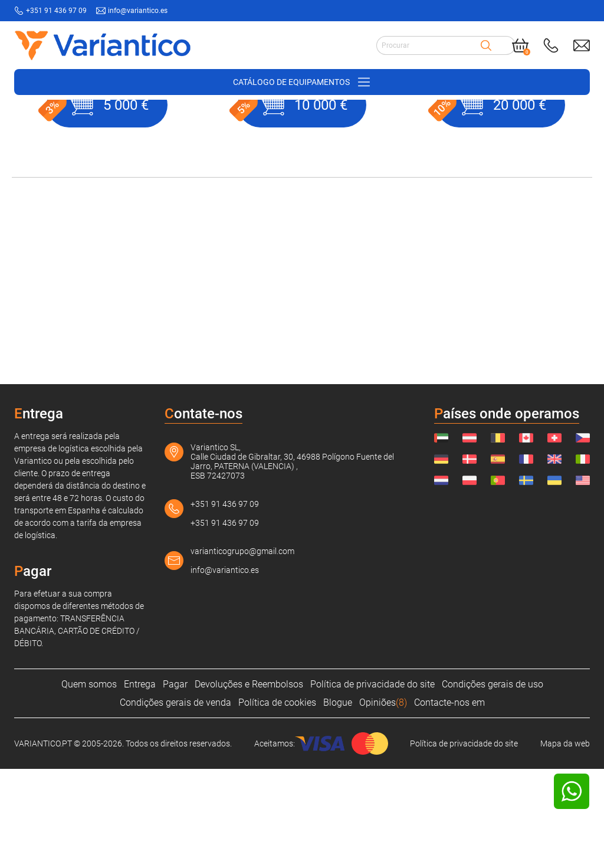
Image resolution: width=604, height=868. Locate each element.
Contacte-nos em (449, 802)
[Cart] (520, 45)
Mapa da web (565, 843)
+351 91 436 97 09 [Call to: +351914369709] (56, 11)
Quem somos (89, 783)
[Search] (486, 45)
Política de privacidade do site (372, 783)
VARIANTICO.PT (41, 119)
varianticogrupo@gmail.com (242, 650)
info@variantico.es (225, 669)
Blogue (338, 802)
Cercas (211, 119)
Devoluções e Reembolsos (249, 783)
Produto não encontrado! (284, 119)
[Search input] (428, 45)
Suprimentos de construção (135, 119)
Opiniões (383, 802)
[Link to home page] (103, 45)
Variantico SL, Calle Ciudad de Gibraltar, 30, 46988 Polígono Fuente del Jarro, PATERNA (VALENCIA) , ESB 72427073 (292, 561)
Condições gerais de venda (175, 802)
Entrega (140, 783)
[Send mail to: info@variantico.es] (582, 45)
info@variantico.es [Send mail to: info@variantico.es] (138, 11)
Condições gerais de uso (493, 783)
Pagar (175, 783)
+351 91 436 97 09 (225, 603)
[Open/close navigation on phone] (302, 82)
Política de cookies (277, 802)
